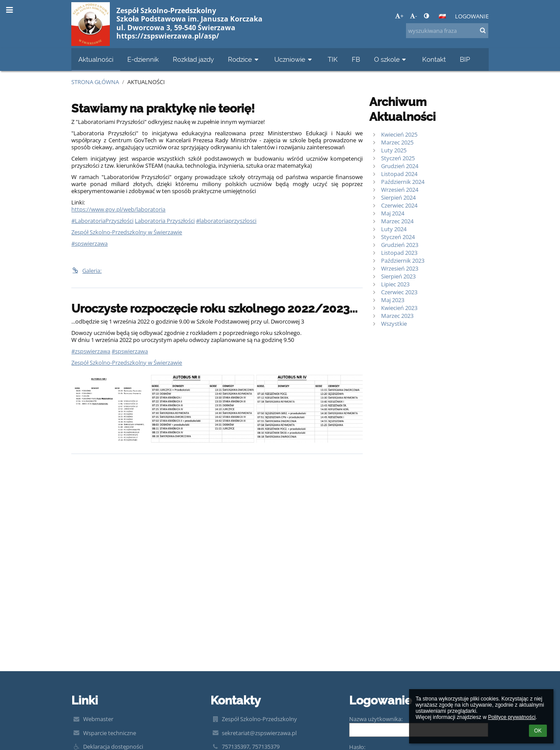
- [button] (413, 16)
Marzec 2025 (397, 142)
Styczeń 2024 (398, 237)
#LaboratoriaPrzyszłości (102, 221)
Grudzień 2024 (400, 166)
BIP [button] (465, 59)
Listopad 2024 (399, 174)
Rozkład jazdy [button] (193, 59)
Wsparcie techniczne (110, 733)
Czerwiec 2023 (399, 292)
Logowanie (472, 16)
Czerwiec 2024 (399, 205)
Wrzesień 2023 (400, 268)
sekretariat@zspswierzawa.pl (259, 733)
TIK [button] (333, 59)
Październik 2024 (403, 182)
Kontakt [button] (434, 59)
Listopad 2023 (399, 253)
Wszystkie (394, 324)
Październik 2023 (403, 261)
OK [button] (538, 731)
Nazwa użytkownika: (376, 719)
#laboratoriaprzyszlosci (226, 221)
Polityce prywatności (512, 717)
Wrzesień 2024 (400, 190)
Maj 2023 (393, 300)
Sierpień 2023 (398, 276)
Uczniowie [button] (294, 59)
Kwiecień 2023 (399, 308)
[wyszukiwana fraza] (447, 31)
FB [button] (356, 59)
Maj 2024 (393, 213)
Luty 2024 (394, 229)
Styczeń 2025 (398, 158)
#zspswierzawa (91, 351)
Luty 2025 (394, 150)
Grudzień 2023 (400, 245)
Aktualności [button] (96, 59)
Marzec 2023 (397, 316)
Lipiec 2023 (395, 284)
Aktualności (146, 82)
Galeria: (86, 271)
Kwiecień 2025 (399, 134)
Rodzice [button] (244, 59)
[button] (442, 16)
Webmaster (98, 719)
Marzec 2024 (397, 221)
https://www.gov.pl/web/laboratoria (118, 209)
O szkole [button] (391, 59)
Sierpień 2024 (398, 197)
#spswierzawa (89, 243)
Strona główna (95, 82)
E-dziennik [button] (143, 59)
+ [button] (399, 16)
